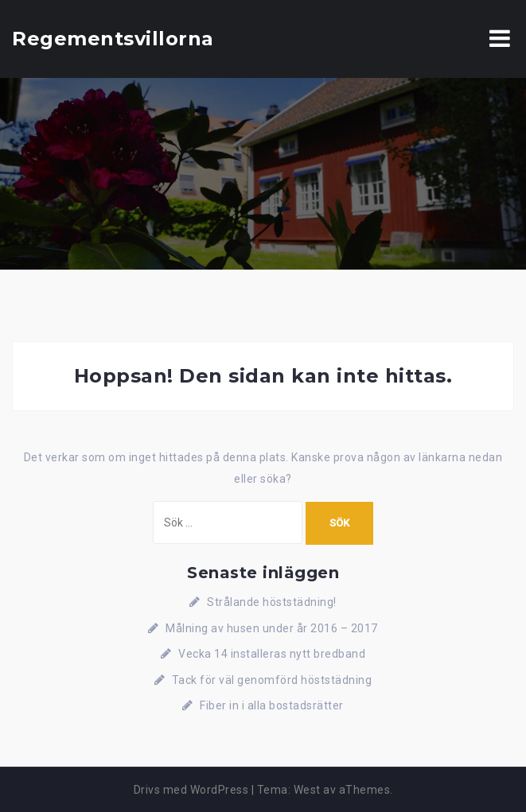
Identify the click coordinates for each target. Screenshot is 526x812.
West (307, 790)
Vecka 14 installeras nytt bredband (272, 654)
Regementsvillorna (113, 39)
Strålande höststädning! (272, 602)
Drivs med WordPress (191, 790)
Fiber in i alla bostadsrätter (272, 705)
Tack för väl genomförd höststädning (272, 680)
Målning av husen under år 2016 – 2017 (272, 628)
